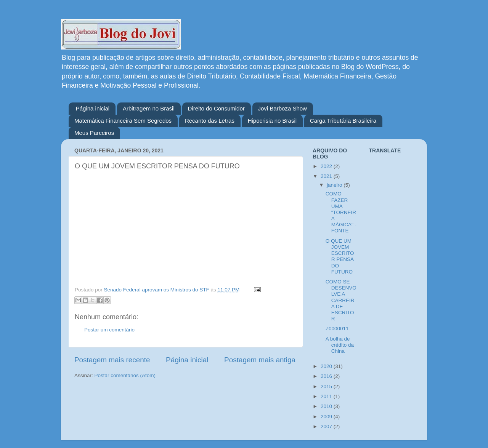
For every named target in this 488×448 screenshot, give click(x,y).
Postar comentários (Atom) (125, 375)
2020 (327, 366)
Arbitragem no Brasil (149, 108)
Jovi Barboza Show (283, 108)
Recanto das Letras (210, 121)
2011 (327, 396)
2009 (327, 417)
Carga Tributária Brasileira (343, 121)
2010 (327, 406)
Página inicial (93, 108)
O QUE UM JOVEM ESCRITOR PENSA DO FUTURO (340, 256)
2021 (327, 176)
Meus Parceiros (94, 133)
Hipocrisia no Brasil (272, 121)
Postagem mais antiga (260, 360)
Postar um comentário (109, 330)
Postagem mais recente (112, 360)
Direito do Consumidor (216, 108)
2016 (327, 376)
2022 (327, 166)
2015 (327, 386)
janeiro (335, 185)
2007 (327, 426)
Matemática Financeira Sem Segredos (123, 121)
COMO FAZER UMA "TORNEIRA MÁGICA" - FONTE (341, 212)
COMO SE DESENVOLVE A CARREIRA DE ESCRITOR (341, 300)
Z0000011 (337, 329)
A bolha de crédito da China (340, 345)
